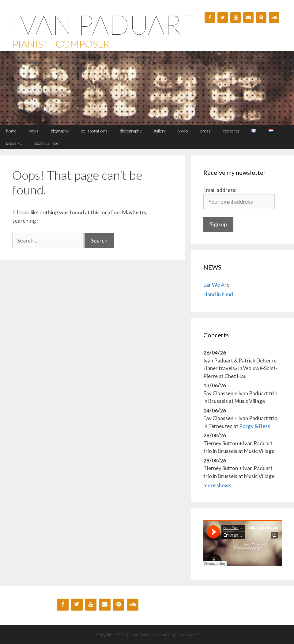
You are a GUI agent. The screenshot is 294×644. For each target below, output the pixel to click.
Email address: (220, 190)
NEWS (34, 131)
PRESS (205, 131)
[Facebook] (210, 17)
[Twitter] (223, 17)
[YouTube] (236, 17)
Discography (131, 131)
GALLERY (160, 131)
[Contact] (248, 17)
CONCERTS (231, 131)
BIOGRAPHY (60, 131)
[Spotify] (261, 17)
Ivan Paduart (104, 24)
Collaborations (94, 131)
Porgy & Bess (255, 426)
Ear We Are (216, 285)
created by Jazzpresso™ (178, 635)
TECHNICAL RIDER (47, 143)
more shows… (219, 485)
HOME (11, 131)
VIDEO (183, 131)
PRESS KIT (14, 143)
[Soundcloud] (274, 17)
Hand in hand (218, 294)
